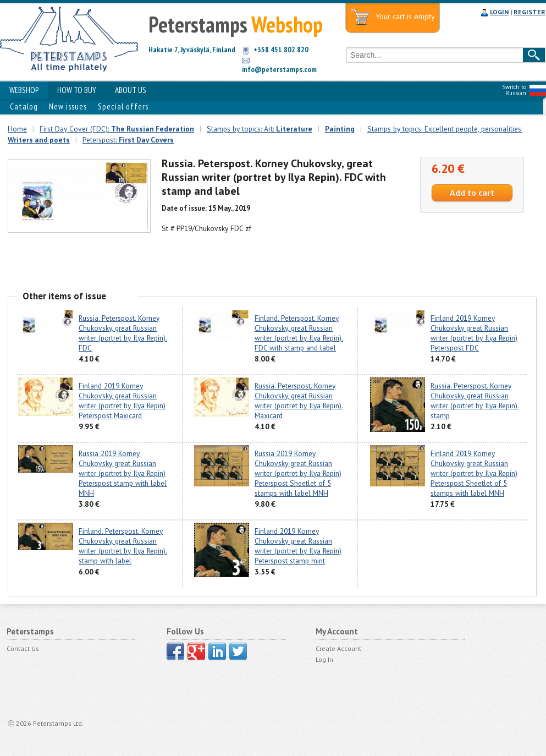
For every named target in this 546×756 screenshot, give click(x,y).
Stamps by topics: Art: (260, 129)
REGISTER (530, 12)
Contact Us (23, 648)
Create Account (338, 648)
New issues (68, 106)
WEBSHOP (24, 90)
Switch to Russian (514, 90)
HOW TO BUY (77, 90)
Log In (324, 659)
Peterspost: (128, 140)
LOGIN (499, 12)
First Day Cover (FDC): (117, 129)
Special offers (123, 106)
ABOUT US (131, 90)
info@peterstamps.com (279, 69)
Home (17, 129)
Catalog (24, 106)
